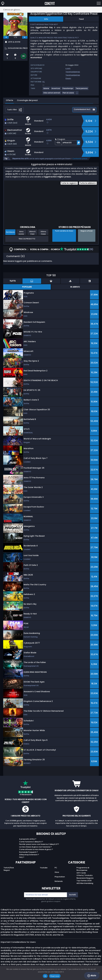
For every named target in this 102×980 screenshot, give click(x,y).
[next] (25, 37)
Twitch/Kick (9, 868)
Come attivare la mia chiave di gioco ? (36, 849)
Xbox (57, 872)
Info (46, 19)
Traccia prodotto (27, 239)
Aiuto (92, 976)
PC (56, 868)
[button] (68, 143)
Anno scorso (21, 233)
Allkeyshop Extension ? (29, 855)
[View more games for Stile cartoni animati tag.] (52, 94)
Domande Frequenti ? (28, 852)
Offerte (9, 100)
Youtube (44, 868)
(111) (77, 249)
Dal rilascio (10, 232)
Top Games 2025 (84, 881)
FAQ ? (22, 857)
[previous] (6, 37)
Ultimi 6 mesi (32, 233)
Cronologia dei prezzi (27, 100)
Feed (81, 19)
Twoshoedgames (73, 72)
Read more (55, 976)
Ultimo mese (43, 233)
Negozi (7, 870)
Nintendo (59, 881)
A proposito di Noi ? (28, 839)
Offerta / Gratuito (85, 875)
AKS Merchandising (85, 883)
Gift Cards (81, 873)
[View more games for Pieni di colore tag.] (68, 94)
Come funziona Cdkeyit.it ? (31, 842)
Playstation (60, 877)
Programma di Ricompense (83, 869)
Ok (45, 976)
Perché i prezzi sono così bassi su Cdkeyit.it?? (39, 844)
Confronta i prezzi (80, 159)
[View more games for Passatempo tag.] (68, 89)
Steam (68, 78)
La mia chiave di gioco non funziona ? (35, 847)
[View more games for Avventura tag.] (56, 89)
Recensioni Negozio (85, 878)
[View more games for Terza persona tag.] (82, 89)
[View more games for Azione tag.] (46, 89)
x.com (68, 68)
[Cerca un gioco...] (51, 10)
